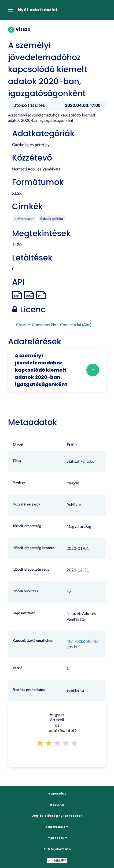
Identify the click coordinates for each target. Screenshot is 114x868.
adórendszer (24, 219)
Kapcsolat (57, 793)
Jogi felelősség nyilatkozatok (57, 816)
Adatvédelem (57, 827)
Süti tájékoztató (57, 849)
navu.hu (57, 805)
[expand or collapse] (9, 10)
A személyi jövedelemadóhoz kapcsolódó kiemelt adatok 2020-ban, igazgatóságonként (41, 370)
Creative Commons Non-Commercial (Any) (54, 325)
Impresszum (57, 838)
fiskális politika (52, 219)
